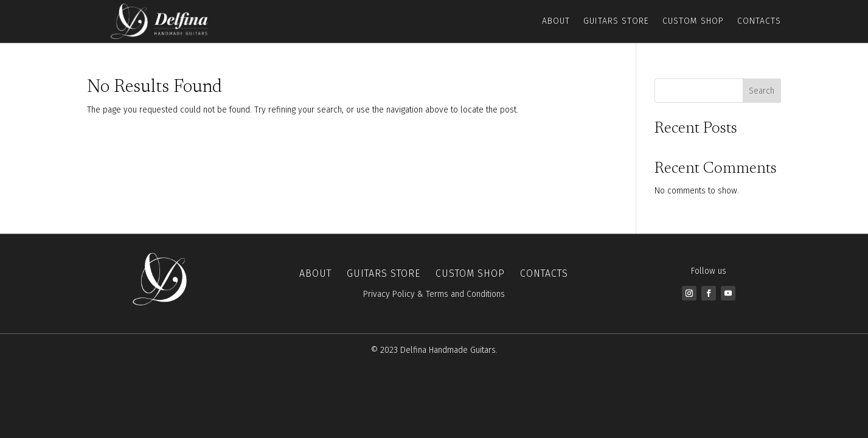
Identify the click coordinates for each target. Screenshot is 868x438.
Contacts (759, 21)
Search (762, 91)
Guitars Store (616, 21)
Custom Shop (693, 21)
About (556, 21)
